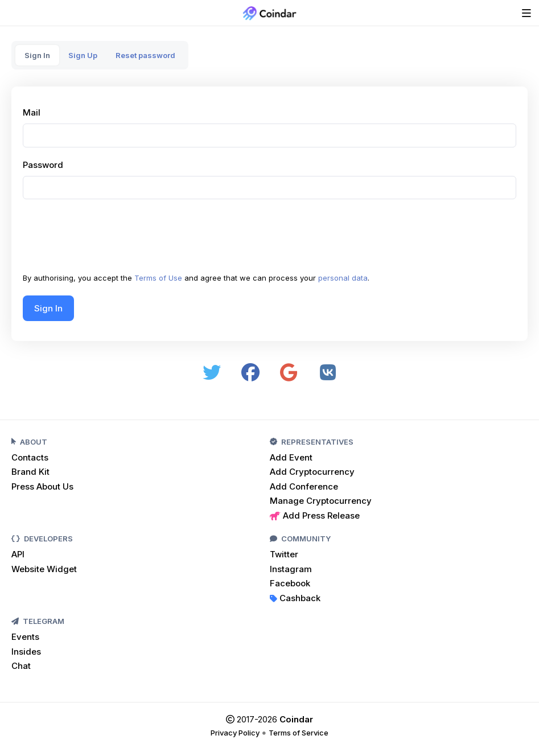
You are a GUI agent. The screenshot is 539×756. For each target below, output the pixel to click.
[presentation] (109, 239)
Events (25, 637)
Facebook (290, 583)
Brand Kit (30, 472)
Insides (26, 652)
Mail (32, 112)
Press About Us (42, 486)
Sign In (37, 55)
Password (43, 165)
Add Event (291, 457)
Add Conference (304, 486)
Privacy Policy (235, 733)
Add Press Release (315, 515)
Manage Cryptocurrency (321, 501)
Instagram (291, 569)
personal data (343, 278)
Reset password (145, 55)
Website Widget (44, 569)
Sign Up (83, 55)
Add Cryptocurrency (312, 472)
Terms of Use (158, 278)
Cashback (295, 598)
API (18, 554)
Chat (21, 666)
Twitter (284, 554)
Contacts (30, 457)
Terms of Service (299, 733)
